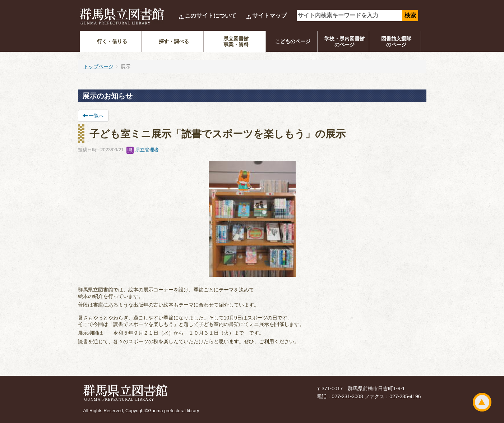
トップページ (98, 66)
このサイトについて (211, 16)
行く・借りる (112, 41)
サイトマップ (269, 16)
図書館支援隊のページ (396, 42)
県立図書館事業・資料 (236, 42)
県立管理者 (143, 150)
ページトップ (482, 402)
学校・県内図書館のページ (345, 42)
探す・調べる (174, 41)
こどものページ (293, 41)
